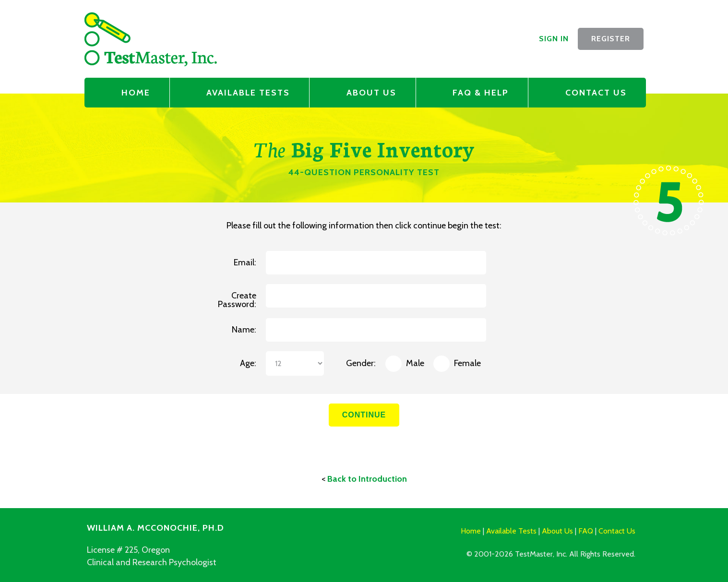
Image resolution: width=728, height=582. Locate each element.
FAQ (586, 531)
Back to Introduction (367, 479)
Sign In (554, 39)
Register (611, 39)
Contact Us (596, 93)
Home (136, 93)
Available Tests (248, 93)
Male (415, 364)
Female (467, 364)
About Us (371, 93)
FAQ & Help (481, 93)
